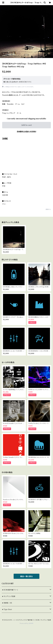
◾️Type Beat (7, 609)
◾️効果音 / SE (7, 603)
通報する (48, 209)
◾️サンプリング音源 (8, 596)
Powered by (27, 623)
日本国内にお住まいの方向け (26, 132)
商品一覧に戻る (26, 576)
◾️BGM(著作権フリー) (10, 590)
